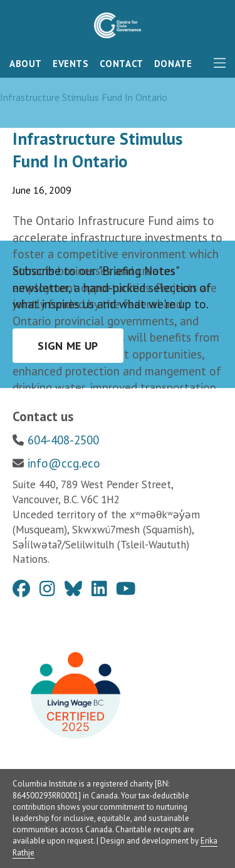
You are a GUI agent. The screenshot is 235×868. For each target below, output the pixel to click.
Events (71, 64)
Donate (173, 64)
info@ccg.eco (64, 463)
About (26, 64)
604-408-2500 (63, 440)
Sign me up (68, 346)
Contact (122, 64)
